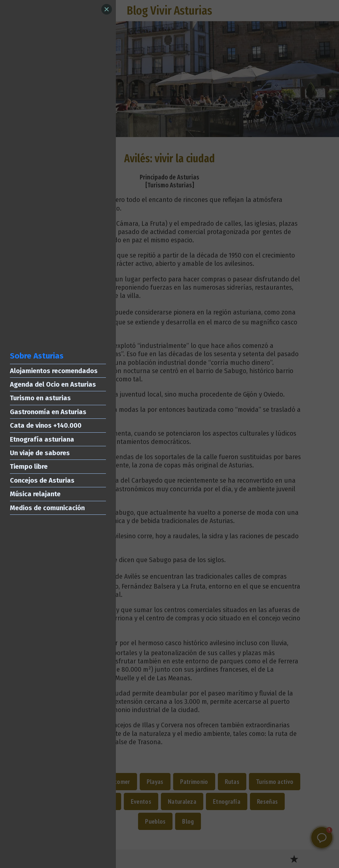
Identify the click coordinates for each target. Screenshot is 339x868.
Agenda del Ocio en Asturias (53, 384)
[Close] (107, 9)
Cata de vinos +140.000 (46, 425)
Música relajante (35, 494)
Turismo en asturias (40, 398)
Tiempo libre (29, 466)
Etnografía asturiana (42, 439)
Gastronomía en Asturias (48, 412)
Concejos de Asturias (42, 480)
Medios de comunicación (47, 508)
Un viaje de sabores (40, 453)
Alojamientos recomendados (54, 371)
